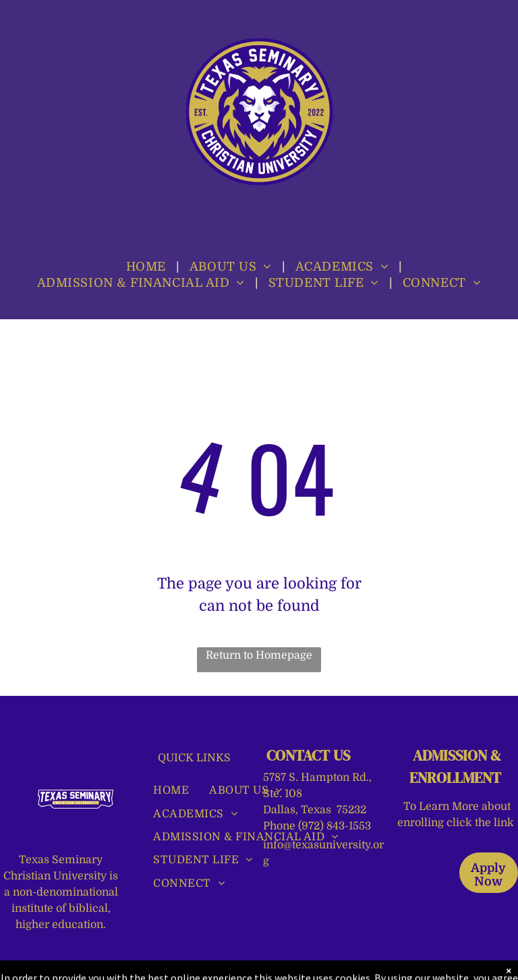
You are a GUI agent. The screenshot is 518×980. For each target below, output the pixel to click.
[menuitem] (148, 267)
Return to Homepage (259, 655)
